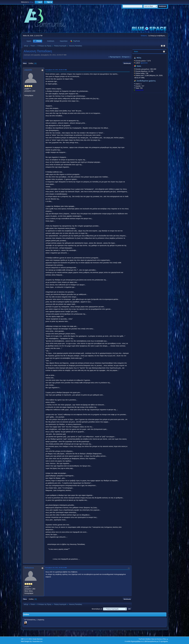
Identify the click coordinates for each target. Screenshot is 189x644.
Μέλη (139, 58)
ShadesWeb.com (37, 641)
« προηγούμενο (115, 57)
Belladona (29, 568)
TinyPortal (142, 639)
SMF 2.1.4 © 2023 (26, 639)
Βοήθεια (148, 639)
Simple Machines (38, 639)
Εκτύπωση (127, 63)
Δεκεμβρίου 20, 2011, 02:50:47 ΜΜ (56, 70)
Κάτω (25, 63)
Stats (136, 52)
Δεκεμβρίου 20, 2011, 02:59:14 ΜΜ (56, 568)
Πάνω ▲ (166, 639)
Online (26, 614)
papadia (28, 70)
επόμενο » (126, 57)
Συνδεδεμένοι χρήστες (146, 81)
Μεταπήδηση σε (97, 609)
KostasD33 (139, 90)
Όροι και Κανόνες (157, 639)
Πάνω (25, 599)
